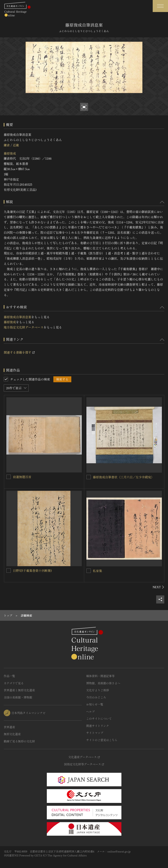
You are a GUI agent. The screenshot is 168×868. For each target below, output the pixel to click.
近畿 (16, 145)
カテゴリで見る (14, 683)
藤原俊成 (10, 153)
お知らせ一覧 (95, 704)
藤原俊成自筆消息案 (17, 317)
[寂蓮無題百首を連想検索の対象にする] (9, 477)
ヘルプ (90, 712)
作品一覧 (9, 676)
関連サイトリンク (98, 726)
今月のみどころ (96, 697)
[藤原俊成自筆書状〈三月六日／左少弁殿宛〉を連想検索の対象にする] (89, 477)
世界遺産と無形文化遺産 (19, 690)
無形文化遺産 (12, 734)
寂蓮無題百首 (22, 477)
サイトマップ (95, 733)
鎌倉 (7, 145)
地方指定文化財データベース (24, 327)
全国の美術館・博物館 (18, 697)
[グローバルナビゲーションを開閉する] (160, 6)
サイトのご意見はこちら (102, 740)
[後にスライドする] (158, 587)
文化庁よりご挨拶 (98, 690)
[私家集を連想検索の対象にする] (89, 571)
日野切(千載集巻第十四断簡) (32, 571)
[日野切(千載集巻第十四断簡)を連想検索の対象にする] (9, 571)
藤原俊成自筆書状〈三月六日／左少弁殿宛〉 (124, 477)
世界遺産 (9, 727)
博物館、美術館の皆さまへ (103, 683)
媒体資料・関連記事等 (100, 676)
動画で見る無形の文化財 (19, 741)
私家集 (98, 571)
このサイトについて (99, 718)
